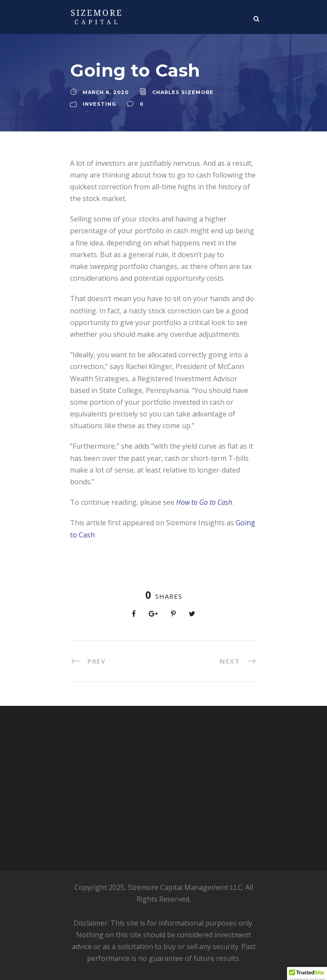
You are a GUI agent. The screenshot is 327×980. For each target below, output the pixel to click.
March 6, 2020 (106, 92)
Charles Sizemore (183, 92)
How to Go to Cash (204, 502)
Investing (99, 104)
